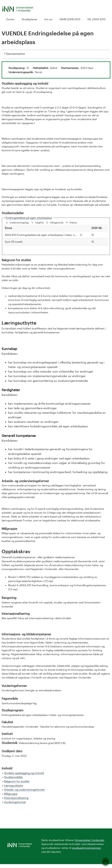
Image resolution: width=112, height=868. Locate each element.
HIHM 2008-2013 (70, 19)
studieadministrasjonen (86, 848)
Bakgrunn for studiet (17, 781)
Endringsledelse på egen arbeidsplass (29, 218)
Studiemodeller (13, 777)
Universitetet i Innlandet (89, 840)
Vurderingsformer (15, 802)
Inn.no (48, 19)
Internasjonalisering (16, 798)
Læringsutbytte (13, 785)
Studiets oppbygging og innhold (24, 773)
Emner (10, 19)
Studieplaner (29, 19)
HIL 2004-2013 (96, 19)
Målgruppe (11, 794)
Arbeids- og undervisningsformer (24, 789)
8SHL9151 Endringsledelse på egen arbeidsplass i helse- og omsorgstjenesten (52, 235)
